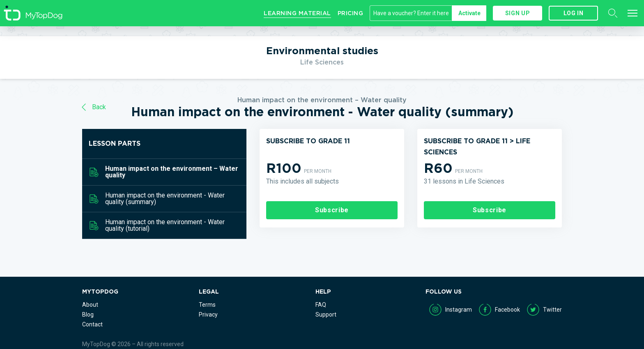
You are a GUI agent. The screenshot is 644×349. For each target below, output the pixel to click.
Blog (88, 315)
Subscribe (332, 210)
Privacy (208, 315)
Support (326, 315)
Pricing (351, 13)
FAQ (321, 305)
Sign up (517, 13)
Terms (207, 305)
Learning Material (297, 13)
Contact (92, 324)
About (90, 305)
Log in (574, 13)
